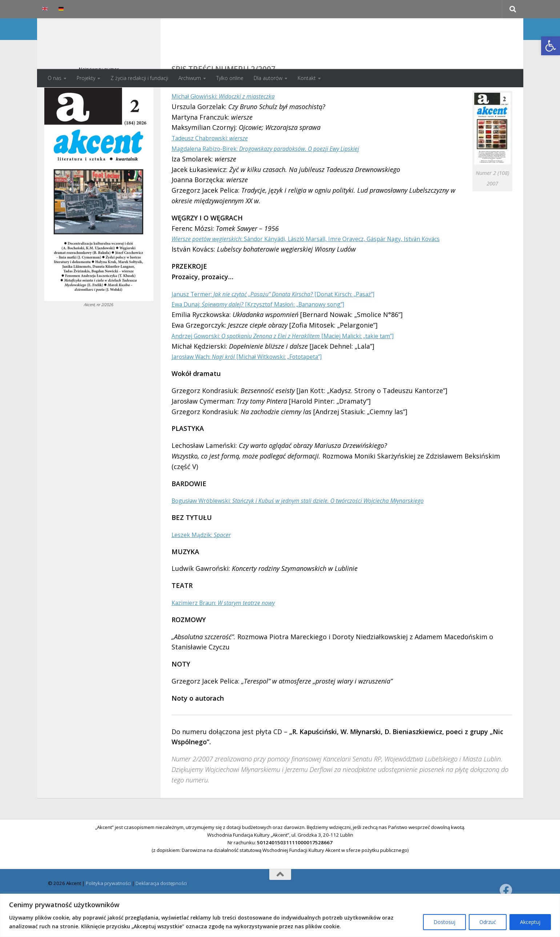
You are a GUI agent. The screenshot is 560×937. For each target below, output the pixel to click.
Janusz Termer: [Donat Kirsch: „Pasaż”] (289, 323)
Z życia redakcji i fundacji (139, 78)
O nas (55, 78)
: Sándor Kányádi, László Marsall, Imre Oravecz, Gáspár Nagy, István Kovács (329, 268)
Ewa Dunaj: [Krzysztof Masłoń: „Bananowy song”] (272, 333)
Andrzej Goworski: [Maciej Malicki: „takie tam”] (301, 365)
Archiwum (190, 78)
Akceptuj (530, 922)
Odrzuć (488, 922)
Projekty (86, 78)
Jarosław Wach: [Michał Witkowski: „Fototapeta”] (261, 385)
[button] (551, 46)
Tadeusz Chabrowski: (216, 167)
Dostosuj (444, 922)
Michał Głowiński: (231, 125)
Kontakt (307, 78)
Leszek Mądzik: (205, 564)
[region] (280, 915)
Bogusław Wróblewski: (318, 529)
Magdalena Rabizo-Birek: (280, 177)
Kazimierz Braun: (232, 632)
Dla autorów (268, 78)
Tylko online (230, 78)
